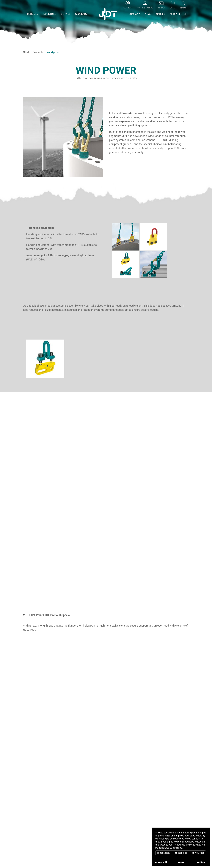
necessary (164, 853)
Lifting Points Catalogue (140, 686)
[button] (173, 6)
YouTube (198, 853)
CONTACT (106, 808)
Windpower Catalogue (140, 656)
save (181, 862)
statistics (181, 853)
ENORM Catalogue (140, 671)
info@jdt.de (56, 851)
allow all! (161, 862)
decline (200, 862)
